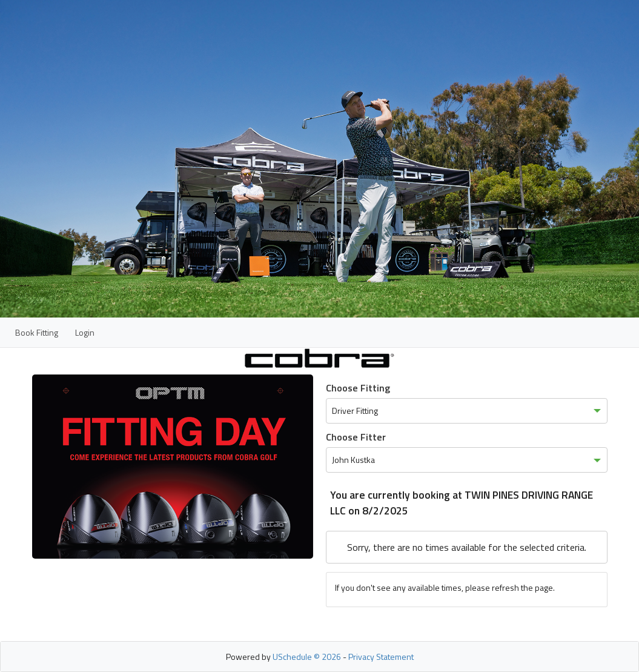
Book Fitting (37, 332)
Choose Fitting (358, 388)
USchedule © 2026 (307, 657)
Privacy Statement (381, 657)
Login (85, 332)
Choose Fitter (356, 437)
